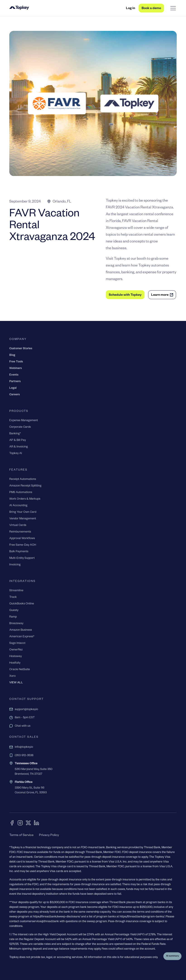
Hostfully (15, 663)
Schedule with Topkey (125, 295)
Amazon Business (21, 630)
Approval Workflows (22, 539)
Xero (12, 676)
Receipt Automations (23, 479)
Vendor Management (23, 519)
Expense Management (24, 421)
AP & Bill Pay (18, 440)
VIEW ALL (16, 683)
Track (13, 597)
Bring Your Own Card (23, 512)
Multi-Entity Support (22, 558)
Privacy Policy (49, 836)
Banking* (15, 434)
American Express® (22, 637)
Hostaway (16, 657)
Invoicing (15, 565)
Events (14, 375)
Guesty (14, 611)
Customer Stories (21, 349)
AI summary (172, 958)
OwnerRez (16, 650)
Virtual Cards (18, 525)
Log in (130, 9)
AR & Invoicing (19, 447)
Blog (12, 355)
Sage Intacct (17, 643)
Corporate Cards (20, 427)
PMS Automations (21, 493)
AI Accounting (18, 506)
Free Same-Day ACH (23, 545)
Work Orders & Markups (25, 499)
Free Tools (16, 362)
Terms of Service (21, 836)
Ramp (13, 617)
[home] (19, 8)
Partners (15, 382)
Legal (13, 388)
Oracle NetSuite (20, 670)
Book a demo (151, 9)
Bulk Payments (19, 552)
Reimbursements (20, 532)
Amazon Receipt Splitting (25, 486)
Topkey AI (16, 454)
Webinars (16, 369)
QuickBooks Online (22, 604)
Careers (14, 395)
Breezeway (16, 624)
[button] (172, 8)
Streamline (16, 591)
